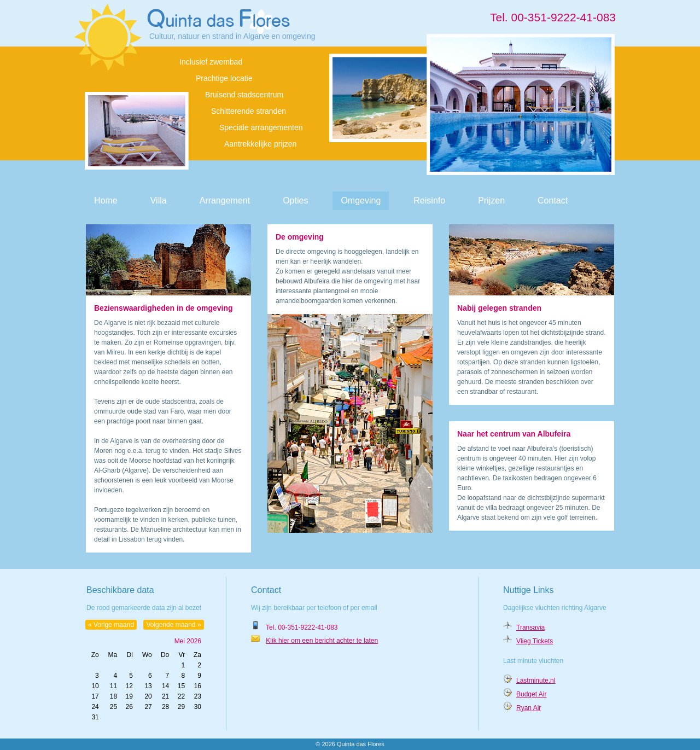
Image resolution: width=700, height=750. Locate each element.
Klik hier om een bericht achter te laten (322, 641)
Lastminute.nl (536, 681)
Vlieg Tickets (535, 641)
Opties (295, 200)
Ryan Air (529, 708)
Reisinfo (429, 200)
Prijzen (491, 200)
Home (106, 200)
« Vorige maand (111, 625)
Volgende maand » (173, 625)
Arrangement (225, 200)
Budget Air (531, 694)
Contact (553, 200)
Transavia (530, 627)
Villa (159, 200)
